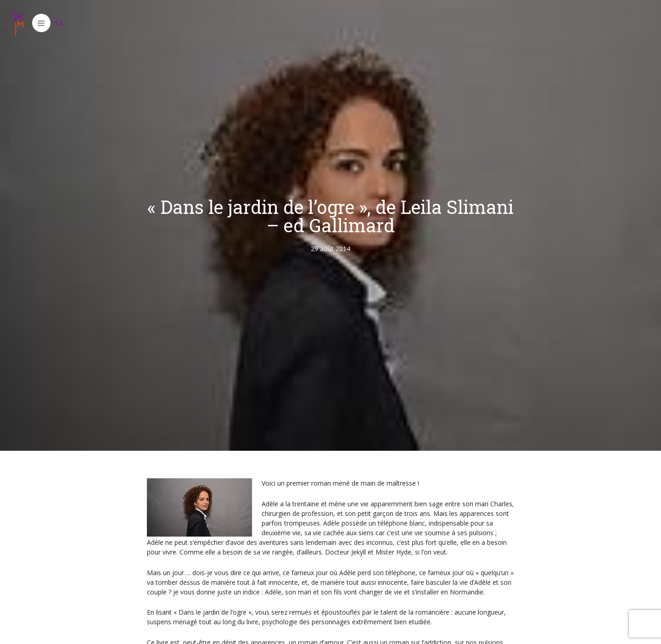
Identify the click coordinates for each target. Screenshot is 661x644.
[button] (41, 23)
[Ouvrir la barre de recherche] (60, 23)
